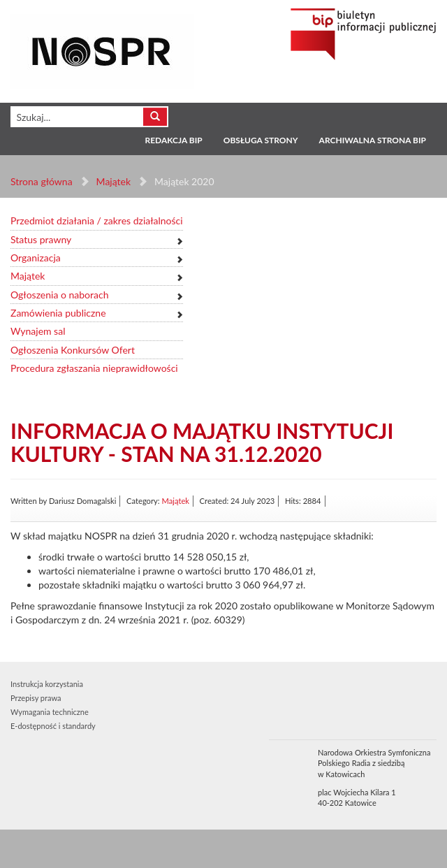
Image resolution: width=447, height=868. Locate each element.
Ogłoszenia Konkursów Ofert (73, 350)
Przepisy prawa (36, 698)
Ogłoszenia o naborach (59, 295)
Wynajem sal (38, 331)
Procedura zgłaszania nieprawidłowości (94, 368)
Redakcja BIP (173, 140)
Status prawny (41, 239)
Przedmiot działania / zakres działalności (97, 220)
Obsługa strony (261, 140)
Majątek (113, 181)
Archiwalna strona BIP (373, 140)
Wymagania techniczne (50, 712)
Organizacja (36, 258)
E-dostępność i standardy (53, 726)
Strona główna (42, 181)
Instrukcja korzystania (47, 684)
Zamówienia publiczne (58, 313)
